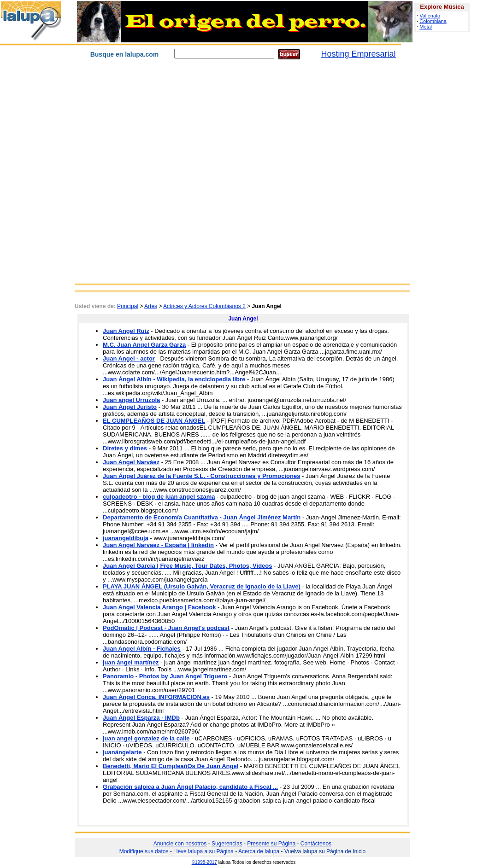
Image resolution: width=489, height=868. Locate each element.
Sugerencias (227, 844)
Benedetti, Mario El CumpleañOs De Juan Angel (171, 766)
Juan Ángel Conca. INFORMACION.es (156, 697)
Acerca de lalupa (259, 851)
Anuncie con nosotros (180, 844)
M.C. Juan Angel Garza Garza (144, 345)
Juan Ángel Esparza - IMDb (141, 718)
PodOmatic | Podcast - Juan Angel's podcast (166, 628)
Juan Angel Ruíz (126, 331)
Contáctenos (316, 844)
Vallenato (430, 16)
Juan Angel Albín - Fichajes (142, 649)
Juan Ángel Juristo (130, 407)
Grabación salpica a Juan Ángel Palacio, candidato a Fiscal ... (190, 787)
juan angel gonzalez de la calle (146, 738)
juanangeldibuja (126, 538)
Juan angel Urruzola (131, 400)
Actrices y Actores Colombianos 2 (204, 306)
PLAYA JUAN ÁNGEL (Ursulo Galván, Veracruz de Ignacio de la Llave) (202, 586)
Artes (151, 306)
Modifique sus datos (144, 851)
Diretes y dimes (125, 448)
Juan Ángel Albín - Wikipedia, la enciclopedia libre (174, 379)
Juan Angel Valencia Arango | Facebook (159, 607)
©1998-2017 (204, 862)
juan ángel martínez (131, 662)
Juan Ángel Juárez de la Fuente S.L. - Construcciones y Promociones (201, 476)
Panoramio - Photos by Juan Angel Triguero (165, 676)
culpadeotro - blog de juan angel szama (159, 497)
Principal (128, 306)
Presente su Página (271, 844)
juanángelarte (122, 752)
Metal (426, 27)
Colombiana (433, 21)
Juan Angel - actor (129, 358)
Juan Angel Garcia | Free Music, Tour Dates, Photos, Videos (188, 566)
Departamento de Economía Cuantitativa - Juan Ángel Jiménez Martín (202, 517)
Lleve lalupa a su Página (203, 851)
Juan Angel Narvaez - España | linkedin (158, 545)
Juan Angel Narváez (131, 462)
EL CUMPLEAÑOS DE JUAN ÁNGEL (154, 421)
